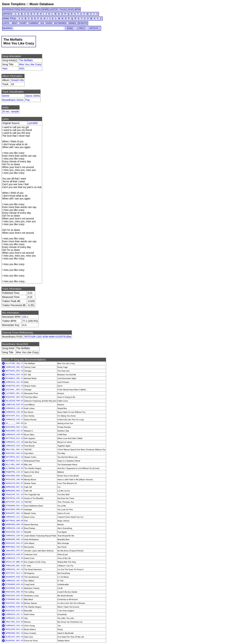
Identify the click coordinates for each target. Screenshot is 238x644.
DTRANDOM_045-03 (15, 584)
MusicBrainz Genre (13, 100)
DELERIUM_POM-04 (15, 401)
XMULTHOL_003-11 (15, 450)
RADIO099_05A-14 (15, 427)
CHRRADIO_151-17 (15, 614)
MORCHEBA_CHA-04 (15, 547)
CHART (23, 23)
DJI (42, 23)
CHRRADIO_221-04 (15, 382)
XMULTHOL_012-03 (15, 622)
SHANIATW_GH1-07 (15, 483)
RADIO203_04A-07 (15, 543)
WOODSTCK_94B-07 (15, 554)
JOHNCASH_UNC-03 (15, 367)
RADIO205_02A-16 (15, 629)
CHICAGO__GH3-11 (15, 390)
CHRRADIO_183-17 (15, 420)
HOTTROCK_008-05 (15, 521)
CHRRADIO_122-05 (15, 618)
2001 (22, 69)
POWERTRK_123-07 (15, 472)
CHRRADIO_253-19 (15, 626)
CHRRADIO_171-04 (15, 558)
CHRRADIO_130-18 (15, 528)
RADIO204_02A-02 (15, 596)
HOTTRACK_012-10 (15, 438)
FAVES (49, 23)
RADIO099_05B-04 (15, 509)
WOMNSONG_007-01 (15, 487)
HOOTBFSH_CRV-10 (15, 498)
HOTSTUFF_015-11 (15, 502)
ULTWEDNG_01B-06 (15, 607)
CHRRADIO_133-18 (15, 408)
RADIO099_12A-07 (15, 431)
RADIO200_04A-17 (15, 532)
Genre (6, 96)
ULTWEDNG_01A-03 (15, 468)
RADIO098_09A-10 (15, 476)
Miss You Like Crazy (30, 64)
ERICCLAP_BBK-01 (15, 562)
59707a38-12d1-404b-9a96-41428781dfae (48, 337)
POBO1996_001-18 (15, 566)
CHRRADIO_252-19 (15, 446)
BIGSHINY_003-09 (15, 397)
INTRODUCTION (11, 9)
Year (5, 69)
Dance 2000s (33, 96)
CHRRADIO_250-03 (15, 435)
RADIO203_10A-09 (15, 480)
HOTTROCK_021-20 (15, 457)
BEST (15, 23)
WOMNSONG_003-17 (15, 491)
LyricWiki (33, 123)
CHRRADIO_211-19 (15, 517)
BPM (78, 9)
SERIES (72, 23)
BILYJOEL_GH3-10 (15, 465)
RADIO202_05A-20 (15, 603)
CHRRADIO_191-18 (15, 569)
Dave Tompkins (14, 4)
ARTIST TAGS (58, 9)
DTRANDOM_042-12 (15, 599)
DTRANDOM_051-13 (15, 506)
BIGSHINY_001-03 (15, 641)
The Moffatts (26, 60)
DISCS (25, 9)
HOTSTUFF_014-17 (15, 573)
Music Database (42, 4)
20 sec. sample (11, 111)
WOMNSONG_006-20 (15, 524)
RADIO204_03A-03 (15, 453)
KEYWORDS (60, 23)
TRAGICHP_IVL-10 (15, 495)
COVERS (35, 9)
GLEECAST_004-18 (15, 637)
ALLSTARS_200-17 (15, 363)
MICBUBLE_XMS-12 (15, 378)
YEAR (70, 9)
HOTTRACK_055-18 (15, 371)
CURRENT (34, 23)
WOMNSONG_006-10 (15, 539)
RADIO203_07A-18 (15, 611)
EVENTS (83, 23)
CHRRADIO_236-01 (15, 536)
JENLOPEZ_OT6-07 (15, 551)
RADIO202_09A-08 (15, 592)
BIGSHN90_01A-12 (15, 588)
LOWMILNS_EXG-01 (15, 405)
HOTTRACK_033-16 (15, 375)
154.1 (25, 317)
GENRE (45, 9)
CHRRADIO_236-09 (15, 412)
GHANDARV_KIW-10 (15, 577)
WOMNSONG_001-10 (15, 633)
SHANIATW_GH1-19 (15, 386)
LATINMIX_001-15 (15, 393)
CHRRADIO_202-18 (15, 581)
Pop (28, 100)
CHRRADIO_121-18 (15, 442)
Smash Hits (18, 80)
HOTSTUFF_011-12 (15, 416)
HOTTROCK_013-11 (15, 461)
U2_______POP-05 (15, 423)
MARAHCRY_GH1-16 (15, 513)
